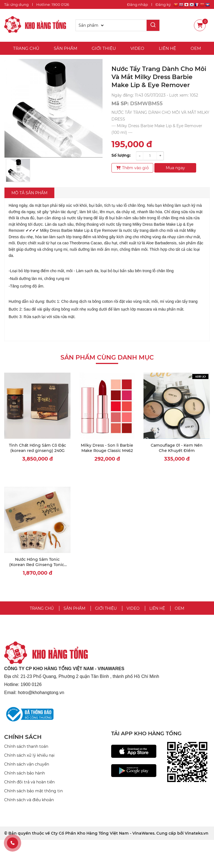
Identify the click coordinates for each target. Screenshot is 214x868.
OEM (196, 48)
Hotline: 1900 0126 (53, 4)
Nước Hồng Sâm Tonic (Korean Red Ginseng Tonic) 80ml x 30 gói (37, 565)
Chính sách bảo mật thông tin (33, 791)
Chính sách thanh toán (26, 746)
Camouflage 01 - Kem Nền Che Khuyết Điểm (177, 448)
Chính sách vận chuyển (27, 764)
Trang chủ (26, 48)
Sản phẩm (65, 48)
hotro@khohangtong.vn (41, 693)
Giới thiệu (104, 48)
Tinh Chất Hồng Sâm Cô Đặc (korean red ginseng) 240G (37, 448)
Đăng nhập (138, 4)
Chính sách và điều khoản (29, 800)
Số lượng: (121, 155)
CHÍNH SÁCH (23, 737)
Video (137, 48)
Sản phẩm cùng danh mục (107, 357)
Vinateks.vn (197, 833)
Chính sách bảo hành (25, 773)
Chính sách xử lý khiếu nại (29, 755)
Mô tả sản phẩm (29, 193)
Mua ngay (175, 168)
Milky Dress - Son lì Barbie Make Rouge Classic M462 (107, 448)
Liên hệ (167, 48)
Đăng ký (163, 4)
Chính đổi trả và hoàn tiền (29, 782)
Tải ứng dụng (16, 4)
